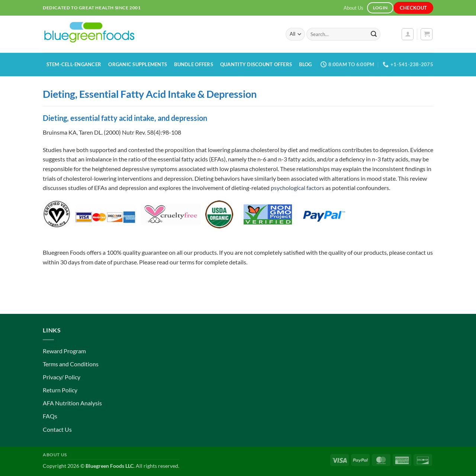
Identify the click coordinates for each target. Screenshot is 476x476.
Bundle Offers (193, 64)
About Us (353, 8)
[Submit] (374, 34)
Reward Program (64, 351)
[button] (408, 34)
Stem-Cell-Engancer (74, 64)
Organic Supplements (138, 64)
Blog (305, 64)
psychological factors (297, 188)
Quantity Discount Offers (256, 64)
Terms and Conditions (71, 364)
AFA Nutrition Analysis (72, 403)
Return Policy (60, 390)
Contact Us (57, 429)
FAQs (50, 416)
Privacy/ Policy (62, 377)
